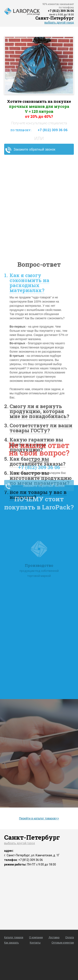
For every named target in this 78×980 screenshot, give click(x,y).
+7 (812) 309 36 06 (61, 11)
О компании (36, 937)
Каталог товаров (14, 937)
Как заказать (11, 943)
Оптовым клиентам (63, 943)
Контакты (35, 943)
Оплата (70, 937)
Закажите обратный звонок (34, 149)
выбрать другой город (59, 23)
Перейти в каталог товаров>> (39, 818)
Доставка (54, 937)
